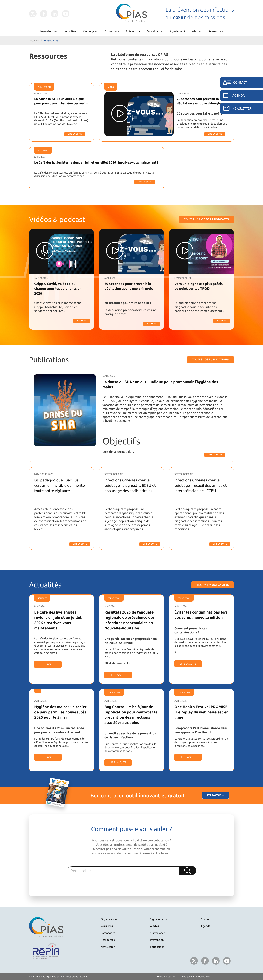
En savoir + (216, 795)
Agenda (206, 926)
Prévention (133, 31)
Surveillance (155, 31)
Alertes (197, 31)
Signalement (177, 31)
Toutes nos (206, 219)
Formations (112, 31)
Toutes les (213, 585)
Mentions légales (167, 977)
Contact (206, 919)
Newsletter (108, 947)
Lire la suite (75, 134)
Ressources (216, 31)
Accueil (35, 40)
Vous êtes (70, 31)
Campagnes (90, 31)
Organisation (49, 31)
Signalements (158, 919)
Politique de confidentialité (196, 977)
